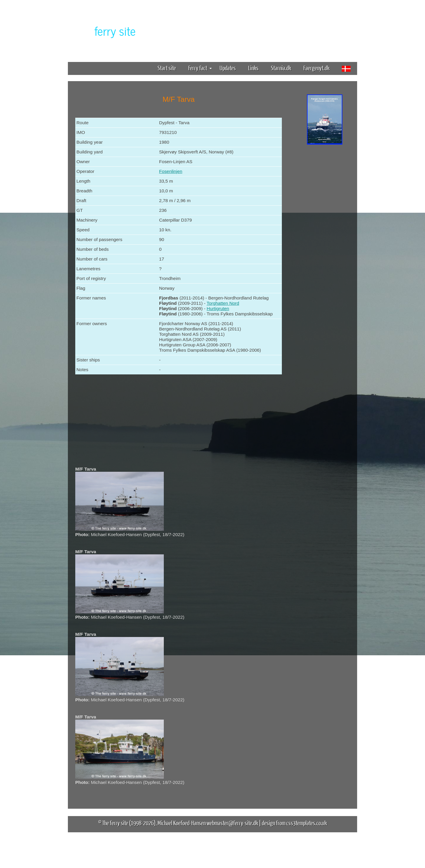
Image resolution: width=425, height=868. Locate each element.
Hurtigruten (218, 308)
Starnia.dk (281, 68)
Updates (228, 68)
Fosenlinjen (171, 171)
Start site (167, 68)
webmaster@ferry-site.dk (232, 823)
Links (253, 68)
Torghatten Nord (223, 303)
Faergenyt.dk (316, 68)
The (105, 31)
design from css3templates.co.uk (294, 823)
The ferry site (115, 823)
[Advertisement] (325, 238)
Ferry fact (200, 68)
